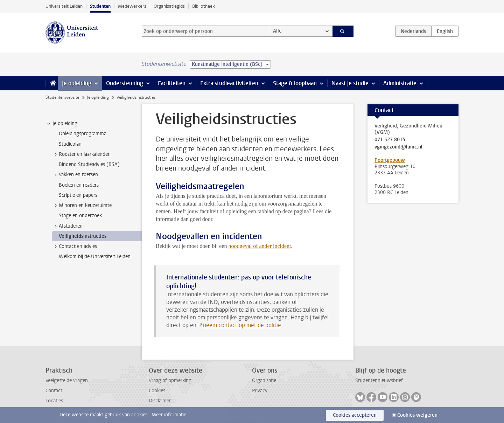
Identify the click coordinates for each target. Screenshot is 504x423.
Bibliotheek (204, 6)
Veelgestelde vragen (67, 380)
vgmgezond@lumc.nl (398, 147)
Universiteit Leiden (64, 6)
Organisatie (264, 380)
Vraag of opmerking (170, 380)
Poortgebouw (390, 160)
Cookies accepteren (355, 415)
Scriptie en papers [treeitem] (78, 195)
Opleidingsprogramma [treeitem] (83, 134)
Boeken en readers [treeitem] (79, 185)
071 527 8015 (390, 140)
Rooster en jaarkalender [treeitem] (81, 154)
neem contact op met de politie (242, 325)
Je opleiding (77, 83)
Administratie (400, 83)
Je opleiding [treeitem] (62, 124)
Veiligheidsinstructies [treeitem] (83, 236)
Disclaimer (160, 401)
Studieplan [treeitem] (70, 144)
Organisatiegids (169, 6)
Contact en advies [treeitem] (75, 247)
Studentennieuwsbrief (379, 380)
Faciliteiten (172, 83)
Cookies (157, 391)
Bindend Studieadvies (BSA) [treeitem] (89, 164)
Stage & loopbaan (295, 83)
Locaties (54, 401)
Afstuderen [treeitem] (67, 226)
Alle (277, 31)
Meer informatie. (170, 415)
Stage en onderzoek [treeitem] (80, 216)
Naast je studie (350, 83)
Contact (54, 391)
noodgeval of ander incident (260, 246)
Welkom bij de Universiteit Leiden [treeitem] (95, 256)
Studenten (100, 6)
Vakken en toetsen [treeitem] (75, 175)
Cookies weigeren (417, 415)
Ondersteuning (125, 83)
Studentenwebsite (62, 97)
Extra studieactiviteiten (229, 83)
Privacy (260, 391)
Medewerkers (132, 6)
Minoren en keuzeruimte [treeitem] (82, 206)
